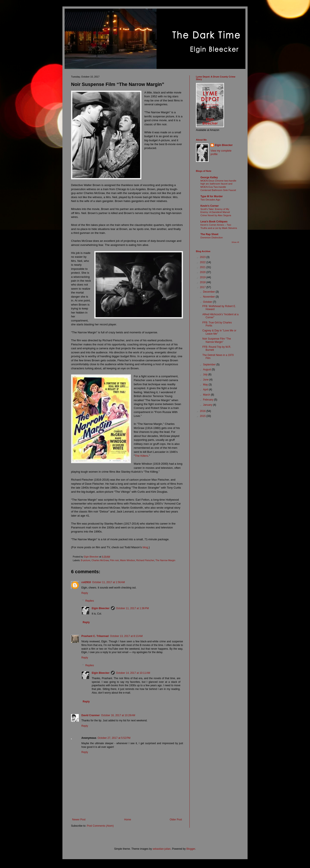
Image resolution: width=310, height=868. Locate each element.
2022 (203, 262)
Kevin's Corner (210, 206)
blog (145, 547)
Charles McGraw (100, 560)
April (206, 390)
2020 (203, 272)
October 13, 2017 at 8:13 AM (126, 636)
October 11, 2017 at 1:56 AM (108, 582)
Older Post (176, 820)
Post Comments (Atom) (100, 826)
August (207, 370)
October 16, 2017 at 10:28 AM (118, 715)
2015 (203, 416)
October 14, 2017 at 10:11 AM (133, 673)
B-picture (86, 560)
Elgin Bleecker (101, 608)
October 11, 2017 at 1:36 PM (132, 608)
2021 (203, 267)
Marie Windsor (128, 560)
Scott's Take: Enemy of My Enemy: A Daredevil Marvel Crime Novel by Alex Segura (216, 212)
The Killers (141, 456)
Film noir (114, 560)
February (208, 400)
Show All (235, 242)
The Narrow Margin (165, 560)
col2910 (86, 582)
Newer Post (79, 820)
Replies (90, 601)
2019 (203, 277)
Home (128, 820)
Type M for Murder (212, 196)
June (206, 380)
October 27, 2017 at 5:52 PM (114, 738)
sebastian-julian (162, 849)
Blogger (191, 849)
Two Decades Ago (210, 200)
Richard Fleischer (145, 560)
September (210, 365)
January (208, 405)
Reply (85, 593)
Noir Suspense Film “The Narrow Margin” (217, 340)
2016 (203, 411)
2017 (203, 287)
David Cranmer (91, 715)
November (209, 297)
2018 (203, 282)
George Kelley (209, 177)
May (206, 385)
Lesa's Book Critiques (214, 222)
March (207, 395)
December (209, 292)
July (206, 374)
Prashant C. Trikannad (95, 636)
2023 (203, 257)
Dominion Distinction (212, 238)
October (208, 302)
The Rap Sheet (209, 234)
